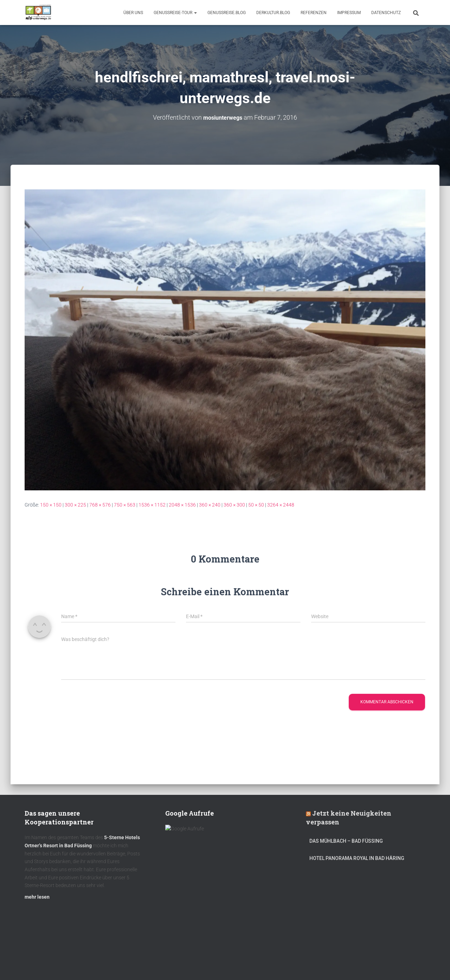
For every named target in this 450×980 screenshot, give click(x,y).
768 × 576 (100, 505)
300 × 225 (75, 505)
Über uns (133, 13)
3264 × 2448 (281, 505)
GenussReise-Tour (175, 13)
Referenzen (314, 13)
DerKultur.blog (273, 13)
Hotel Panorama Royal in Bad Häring (357, 861)
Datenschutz (386, 13)
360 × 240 (210, 505)
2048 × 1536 (182, 505)
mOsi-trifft (156, 963)
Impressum (349, 13)
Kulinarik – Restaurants (58, 963)
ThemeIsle (414, 964)
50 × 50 (256, 505)
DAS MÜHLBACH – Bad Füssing (346, 844)
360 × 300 (234, 505)
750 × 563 (125, 505)
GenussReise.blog (227, 13)
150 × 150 (51, 505)
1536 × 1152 (152, 505)
